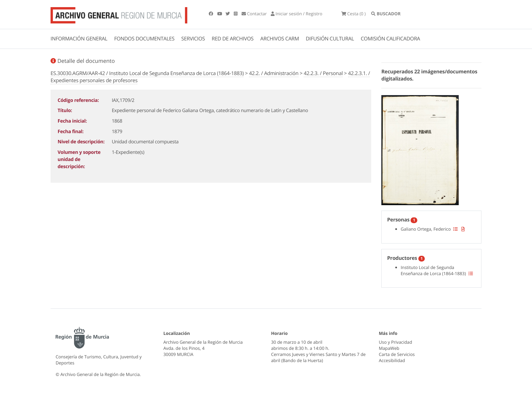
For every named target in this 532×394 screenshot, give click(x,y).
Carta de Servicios (397, 354)
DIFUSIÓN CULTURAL (330, 39)
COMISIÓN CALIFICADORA (390, 39)
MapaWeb (389, 348)
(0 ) (354, 14)
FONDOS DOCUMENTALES (144, 39)
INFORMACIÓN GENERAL (79, 39)
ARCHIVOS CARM (280, 39)
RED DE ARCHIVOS (233, 39)
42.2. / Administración (274, 73)
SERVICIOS (193, 39)
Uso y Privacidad (396, 342)
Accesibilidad (392, 360)
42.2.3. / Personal (323, 73)
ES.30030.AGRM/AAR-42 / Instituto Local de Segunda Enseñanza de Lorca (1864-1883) (147, 73)
